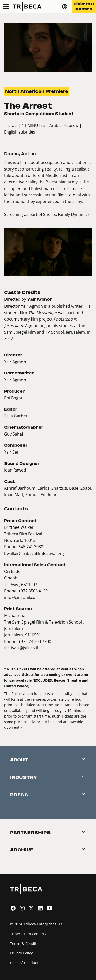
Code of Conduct (24, 963)
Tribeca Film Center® (28, 934)
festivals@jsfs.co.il (21, 648)
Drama (11, 154)
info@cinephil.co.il (21, 597)
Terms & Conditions (27, 943)
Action (29, 154)
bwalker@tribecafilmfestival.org (34, 553)
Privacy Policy (21, 953)
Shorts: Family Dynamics (66, 214)
